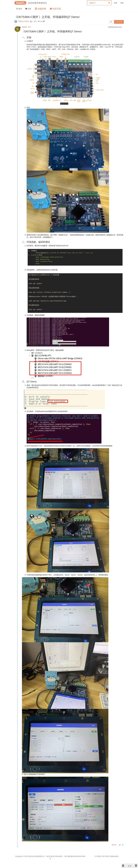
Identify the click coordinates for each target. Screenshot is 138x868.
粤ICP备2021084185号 (54, 856)
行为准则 (98, 856)
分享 (114, 845)
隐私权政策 (114, 856)
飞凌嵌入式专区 (23, 21)
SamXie (27, 27)
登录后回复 (119, 22)
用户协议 (106, 856)
